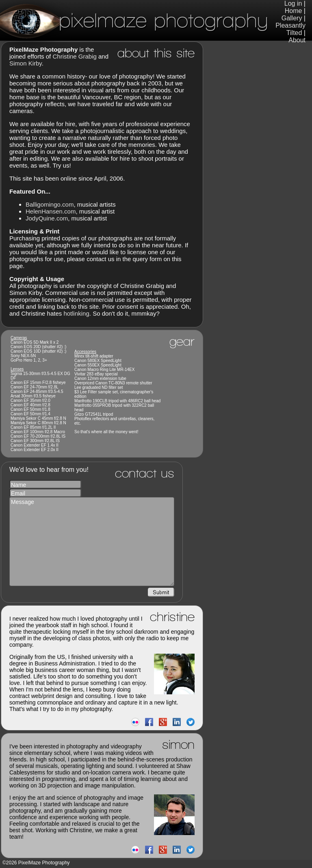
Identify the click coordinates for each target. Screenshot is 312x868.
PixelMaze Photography (134, 20)
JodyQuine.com (47, 218)
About (297, 40)
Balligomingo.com (50, 204)
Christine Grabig (74, 56)
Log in (293, 3)
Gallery (292, 18)
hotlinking (76, 313)
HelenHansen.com (51, 211)
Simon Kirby (26, 63)
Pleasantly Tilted (290, 29)
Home (294, 11)
